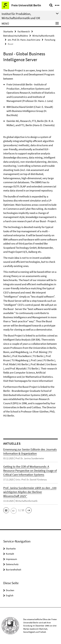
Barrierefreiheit (14, 570)
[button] (6, 510)
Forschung (50, 40)
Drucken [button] (10, 590)
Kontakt (10, 554)
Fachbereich (24, 31)
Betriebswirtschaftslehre (16, 36)
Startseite (8, 31)
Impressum (11, 559)
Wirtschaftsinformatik (43, 36)
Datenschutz (12, 564)
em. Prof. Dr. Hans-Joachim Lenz (24, 40)
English (10, 595)
